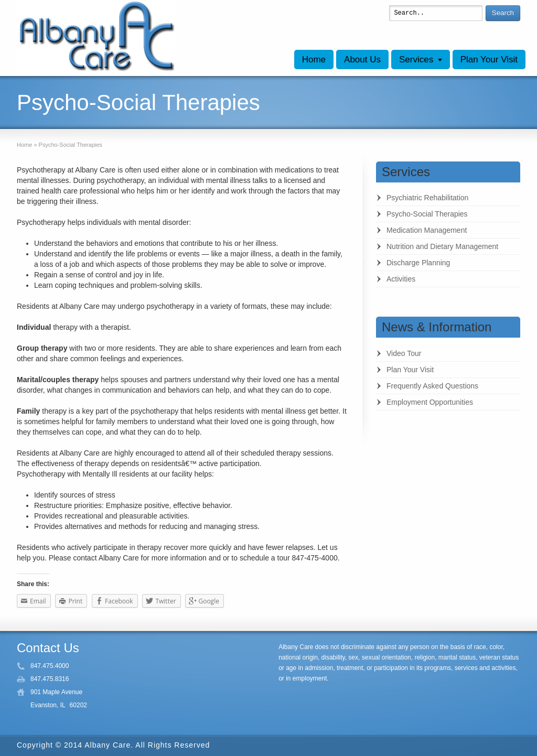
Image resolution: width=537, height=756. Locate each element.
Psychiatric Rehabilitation (427, 198)
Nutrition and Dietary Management (442, 246)
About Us (362, 60)
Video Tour (404, 353)
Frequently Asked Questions (432, 386)
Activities (401, 279)
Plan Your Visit (489, 60)
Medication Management (427, 230)
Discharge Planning (418, 263)
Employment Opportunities (430, 402)
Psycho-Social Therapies (427, 214)
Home (314, 60)
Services (416, 60)
